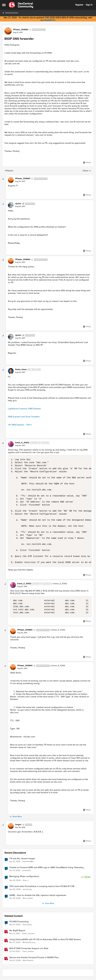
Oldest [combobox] (87, 171)
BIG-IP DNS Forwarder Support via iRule (29, 948)
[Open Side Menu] (4, 5)
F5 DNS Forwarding (19, 922)
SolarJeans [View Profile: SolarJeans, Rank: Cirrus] (27, 925)
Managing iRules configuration (24, 876)
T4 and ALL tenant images (22, 859)
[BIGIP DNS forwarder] (20, 181)
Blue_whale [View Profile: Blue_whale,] (28, 898)
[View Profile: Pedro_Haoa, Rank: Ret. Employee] (11, 371)
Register (79, 5)
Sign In (89, 5)
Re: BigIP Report (17, 931)
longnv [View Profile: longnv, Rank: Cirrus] (18, 825)
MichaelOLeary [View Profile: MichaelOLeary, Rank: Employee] (29, 942)
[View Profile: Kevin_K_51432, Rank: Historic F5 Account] (11, 444)
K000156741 (49, 20)
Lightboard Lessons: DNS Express (24, 409)
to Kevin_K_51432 (60, 584)
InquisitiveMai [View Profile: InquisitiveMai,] (28, 861)
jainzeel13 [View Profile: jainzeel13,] (26, 870)
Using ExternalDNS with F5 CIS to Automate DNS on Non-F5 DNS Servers (45, 939)
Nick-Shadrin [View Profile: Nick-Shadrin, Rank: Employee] (28, 960)
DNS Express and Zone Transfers (24, 417)
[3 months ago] (15, 861)
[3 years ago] (15, 925)
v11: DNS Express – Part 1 (20, 425)
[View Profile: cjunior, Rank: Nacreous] (11, 205)
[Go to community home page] (21, 5)
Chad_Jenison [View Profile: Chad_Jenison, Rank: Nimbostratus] (28, 951)
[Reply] (87, 163)
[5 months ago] (15, 960)
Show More (16, 817)
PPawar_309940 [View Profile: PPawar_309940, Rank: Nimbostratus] (21, 30)
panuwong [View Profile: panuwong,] (27, 889)
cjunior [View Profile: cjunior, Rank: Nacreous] (18, 204)
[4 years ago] (15, 934)
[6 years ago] (15, 951)
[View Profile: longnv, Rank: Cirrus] (11, 826)
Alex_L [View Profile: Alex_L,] (26, 880)
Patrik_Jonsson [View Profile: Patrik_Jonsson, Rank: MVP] (28, 934)
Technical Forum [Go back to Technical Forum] (10, 13)
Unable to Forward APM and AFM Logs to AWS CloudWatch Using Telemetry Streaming (46, 867)
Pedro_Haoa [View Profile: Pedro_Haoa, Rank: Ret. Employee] (21, 370)
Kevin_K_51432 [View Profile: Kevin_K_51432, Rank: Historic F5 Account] (22, 443)
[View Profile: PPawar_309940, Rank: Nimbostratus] (8, 31)
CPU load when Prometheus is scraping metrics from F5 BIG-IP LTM (42, 886)
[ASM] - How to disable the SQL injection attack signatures (38, 895)
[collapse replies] (3, 179)
